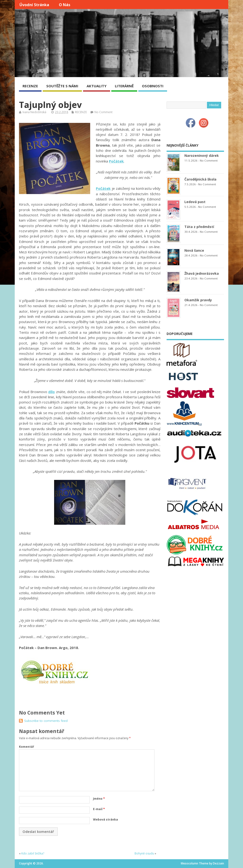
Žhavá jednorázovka (202, 273)
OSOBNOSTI (153, 86)
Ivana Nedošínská (34, 112)
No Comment (103, 112)
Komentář (26, 747)
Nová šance (194, 250)
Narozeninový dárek (202, 155)
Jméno (99, 799)
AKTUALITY (97, 86)
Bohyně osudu (144, 853)
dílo (51, 392)
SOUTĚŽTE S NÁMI (62, 86)
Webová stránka (105, 819)
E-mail (99, 809)
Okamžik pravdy (198, 300)
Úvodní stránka (34, 5)
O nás (65, 5)
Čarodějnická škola (200, 179)
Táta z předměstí (199, 227)
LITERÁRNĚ (124, 86)
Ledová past (195, 202)
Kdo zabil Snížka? (33, 853)
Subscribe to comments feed (46, 721)
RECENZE (30, 86)
